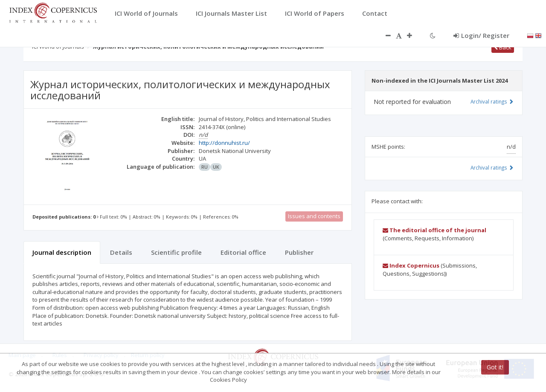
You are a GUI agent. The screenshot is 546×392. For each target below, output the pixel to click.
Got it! (495, 367)
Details (121, 252)
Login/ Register (481, 35)
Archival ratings (492, 101)
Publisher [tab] (299, 252)
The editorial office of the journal (434, 230)
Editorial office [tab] (243, 252)
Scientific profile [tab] (176, 252)
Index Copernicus (411, 265)
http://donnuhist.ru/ (224, 143)
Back (503, 47)
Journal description (62, 252)
